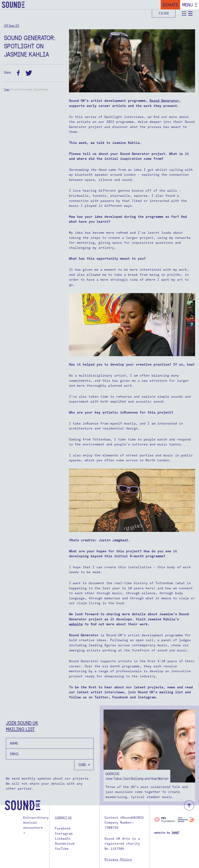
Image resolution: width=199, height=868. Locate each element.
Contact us (63, 817)
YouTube (62, 849)
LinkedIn (63, 839)
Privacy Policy (118, 859)
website (76, 624)
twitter (29, 73)
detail (190, 13)
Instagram (64, 834)
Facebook (63, 828)
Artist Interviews (21, 89)
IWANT (175, 833)
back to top (189, 805)
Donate (170, 5)
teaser (184, 13)
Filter (164, 13)
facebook (18, 73)
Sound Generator (164, 101)
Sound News (41, 89)
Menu (188, 5)
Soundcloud (65, 844)
